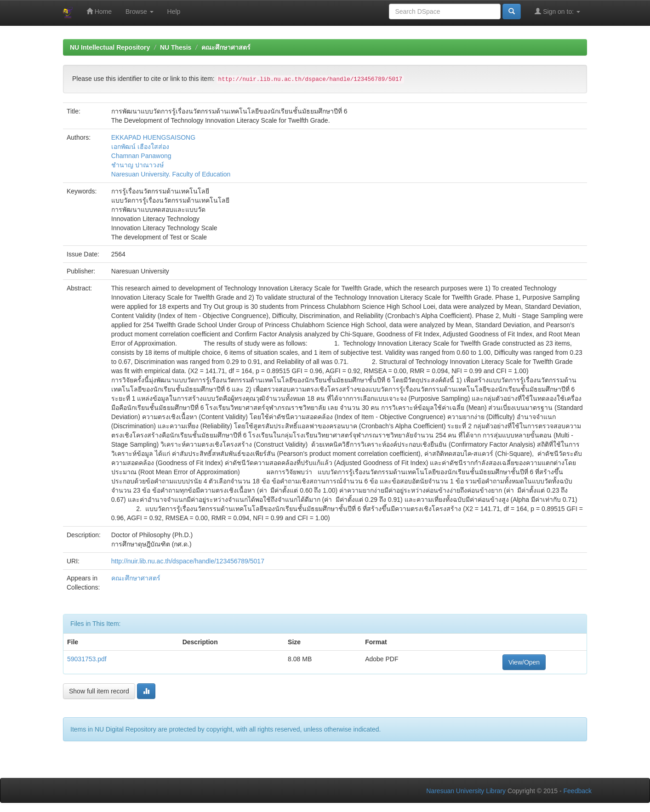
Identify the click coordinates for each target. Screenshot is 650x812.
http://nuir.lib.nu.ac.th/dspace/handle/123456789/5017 (188, 561)
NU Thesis (176, 47)
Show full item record (99, 691)
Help (174, 11)
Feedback (578, 791)
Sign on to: (557, 11)
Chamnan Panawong (141, 156)
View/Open (524, 662)
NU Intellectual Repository (110, 47)
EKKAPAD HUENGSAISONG (153, 137)
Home (99, 11)
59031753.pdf (87, 659)
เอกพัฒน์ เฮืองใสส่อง (140, 147)
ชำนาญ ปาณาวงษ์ (137, 165)
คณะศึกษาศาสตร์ (226, 47)
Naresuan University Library (466, 791)
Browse (140, 11)
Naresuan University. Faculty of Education (171, 174)
